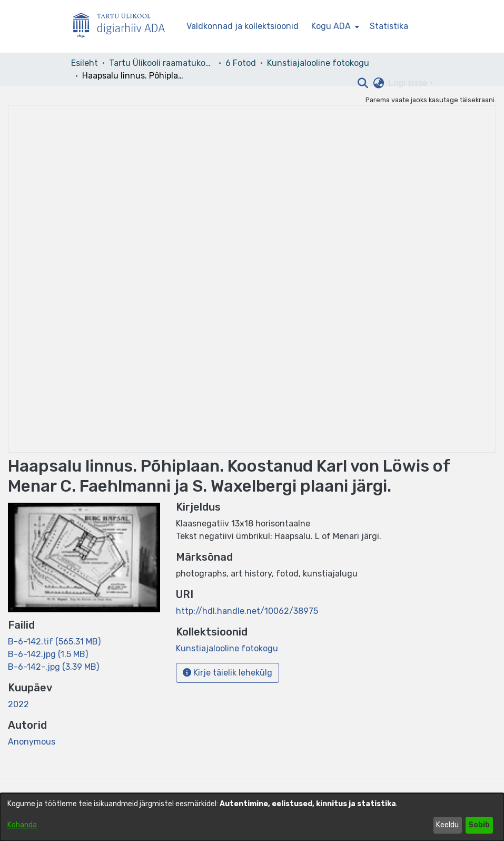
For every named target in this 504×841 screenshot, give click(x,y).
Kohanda (22, 825)
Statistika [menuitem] (389, 26)
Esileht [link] (85, 63)
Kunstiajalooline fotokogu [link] (318, 63)
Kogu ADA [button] (331, 26)
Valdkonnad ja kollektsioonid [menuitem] (243, 26)
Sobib (479, 825)
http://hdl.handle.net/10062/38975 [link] (247, 611)
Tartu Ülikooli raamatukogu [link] (162, 63)
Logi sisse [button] (409, 83)
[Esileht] (123, 27)
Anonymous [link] (32, 742)
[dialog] (252, 817)
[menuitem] (334, 26)
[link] (54, 642)
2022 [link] (18, 704)
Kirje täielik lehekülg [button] (228, 673)
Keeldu (447, 825)
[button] (363, 83)
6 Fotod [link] (241, 63)
